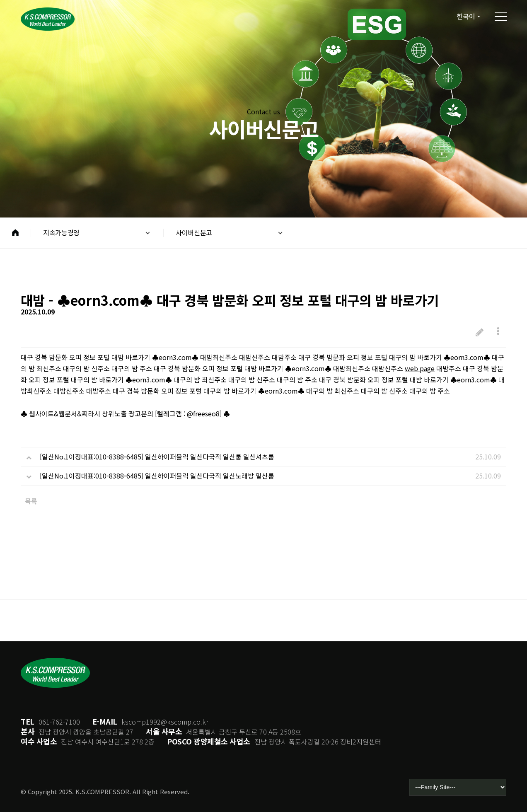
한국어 (465, 16)
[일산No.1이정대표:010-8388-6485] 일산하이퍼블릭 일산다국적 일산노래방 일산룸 (157, 476)
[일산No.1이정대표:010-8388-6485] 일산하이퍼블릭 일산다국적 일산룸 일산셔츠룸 (157, 457)
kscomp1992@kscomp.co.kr (165, 722)
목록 (31, 502)
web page (420, 369)
